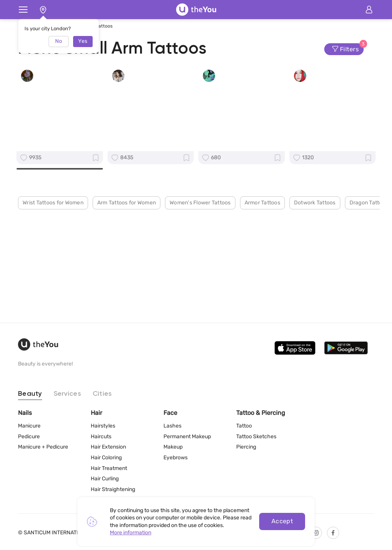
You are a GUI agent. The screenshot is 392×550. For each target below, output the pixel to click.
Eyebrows (176, 458)
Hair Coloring (106, 458)
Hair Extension (108, 447)
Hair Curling (105, 479)
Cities (102, 394)
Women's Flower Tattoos (200, 308)
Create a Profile (60, 229)
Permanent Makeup (187, 437)
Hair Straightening (113, 489)
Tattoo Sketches (256, 437)
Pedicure (29, 437)
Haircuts (101, 437)
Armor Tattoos (262, 308)
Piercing (246, 447)
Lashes (172, 426)
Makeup (173, 447)
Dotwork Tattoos (315, 308)
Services (67, 394)
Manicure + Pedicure (43, 447)
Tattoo (244, 426)
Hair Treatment (109, 468)
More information (131, 533)
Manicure (29, 426)
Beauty (30, 394)
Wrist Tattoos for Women (53, 308)
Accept (282, 521)
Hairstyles (103, 426)
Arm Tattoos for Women (127, 308)
